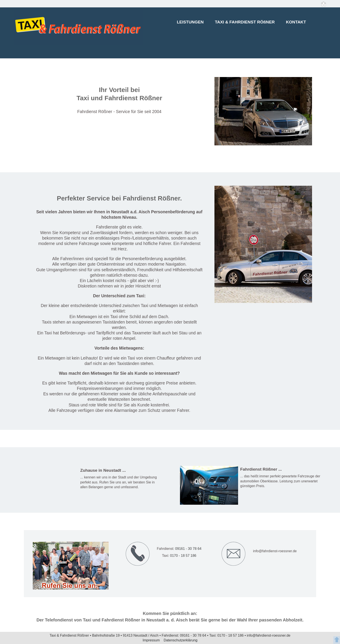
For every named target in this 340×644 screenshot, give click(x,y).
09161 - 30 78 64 (188, 549)
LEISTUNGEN (190, 23)
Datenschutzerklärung (181, 640)
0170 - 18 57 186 (183, 556)
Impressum (152, 640)
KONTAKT (296, 23)
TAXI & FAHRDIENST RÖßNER (245, 23)
